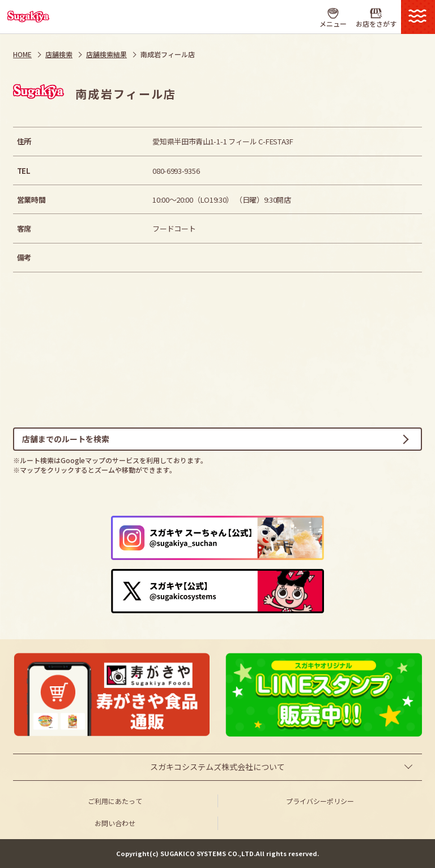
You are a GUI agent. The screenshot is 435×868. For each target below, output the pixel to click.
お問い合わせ (115, 823)
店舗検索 (59, 54)
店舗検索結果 (106, 54)
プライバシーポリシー (320, 801)
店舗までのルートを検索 (66, 439)
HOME (22, 54)
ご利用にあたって (115, 801)
